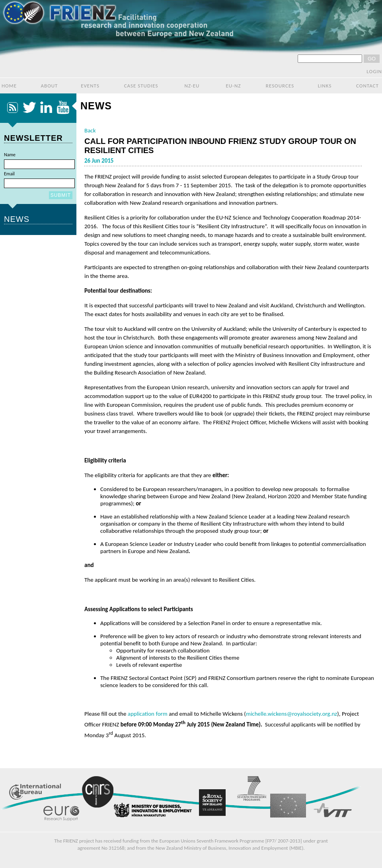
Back (90, 130)
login (374, 71)
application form (148, 714)
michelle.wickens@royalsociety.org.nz (291, 714)
